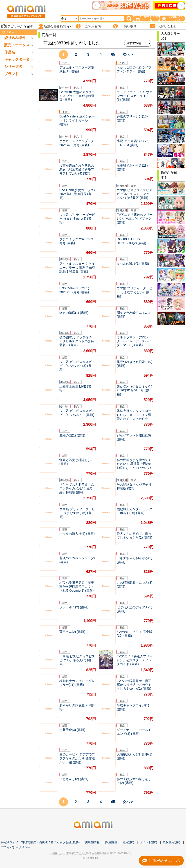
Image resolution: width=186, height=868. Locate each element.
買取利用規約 (171, 842)
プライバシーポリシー (16, 847)
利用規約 (128, 842)
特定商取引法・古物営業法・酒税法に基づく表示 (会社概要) (40, 842)
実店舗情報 (92, 842)
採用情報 (111, 842)
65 (113, 54)
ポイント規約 (148, 842)
